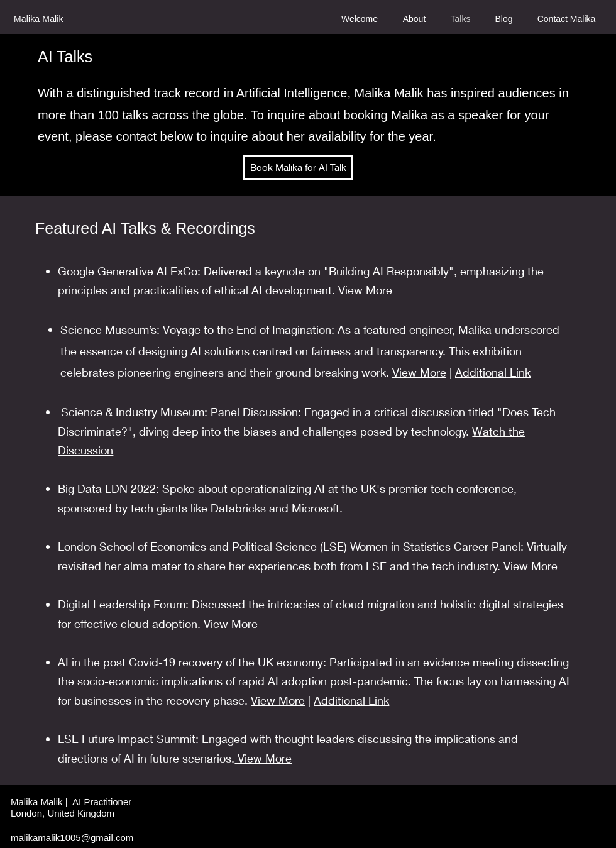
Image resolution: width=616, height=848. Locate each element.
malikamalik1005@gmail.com (72, 838)
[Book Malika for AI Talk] (298, 167)
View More (365, 290)
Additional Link (493, 372)
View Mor (526, 566)
